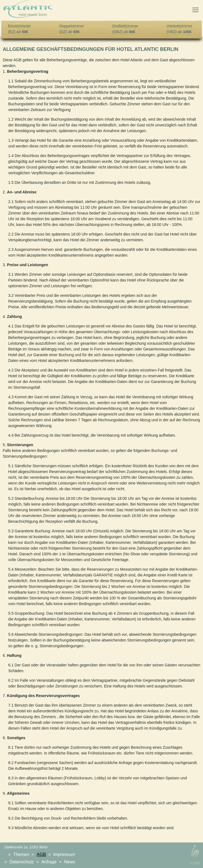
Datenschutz (22, 862)
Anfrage (49, 862)
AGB (41, 854)
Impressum (64, 854)
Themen (21, 854)
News (69, 862)
